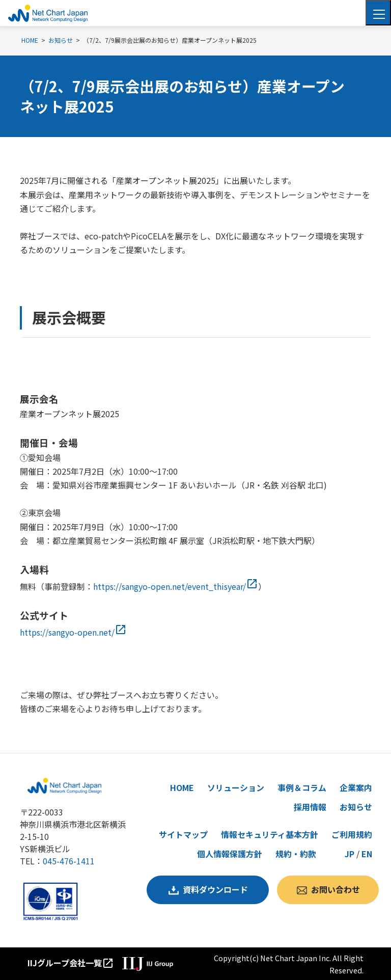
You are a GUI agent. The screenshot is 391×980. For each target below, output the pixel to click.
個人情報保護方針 (230, 854)
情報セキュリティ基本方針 (270, 834)
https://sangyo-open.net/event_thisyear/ (176, 586)
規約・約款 (296, 854)
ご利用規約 (352, 834)
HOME (182, 787)
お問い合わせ (336, 889)
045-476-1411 (69, 861)
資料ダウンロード (215, 889)
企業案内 (356, 787)
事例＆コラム (302, 787)
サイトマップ (183, 834)
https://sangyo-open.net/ (73, 632)
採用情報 (310, 807)
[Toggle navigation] (378, 13)
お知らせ (356, 807)
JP (350, 854)
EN (367, 854)
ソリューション (236, 787)
